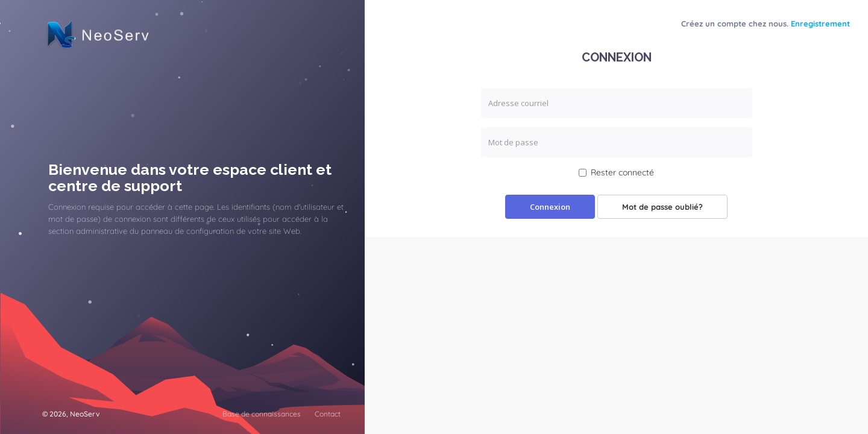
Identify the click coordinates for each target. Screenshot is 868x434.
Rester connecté (616, 172)
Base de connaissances (262, 414)
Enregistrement (820, 24)
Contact (328, 414)
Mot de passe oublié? (662, 207)
